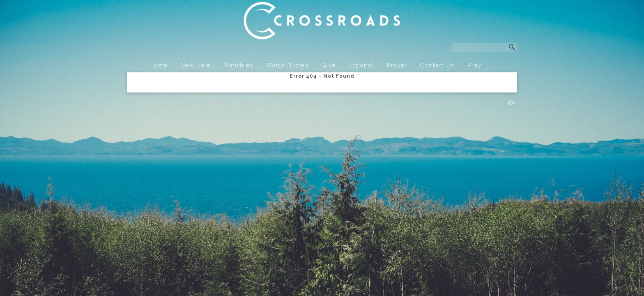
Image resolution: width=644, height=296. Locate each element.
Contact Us (437, 65)
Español (361, 65)
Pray (474, 65)
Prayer (397, 65)
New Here (195, 65)
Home (159, 65)
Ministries (238, 65)
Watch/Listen (287, 65)
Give (328, 65)
